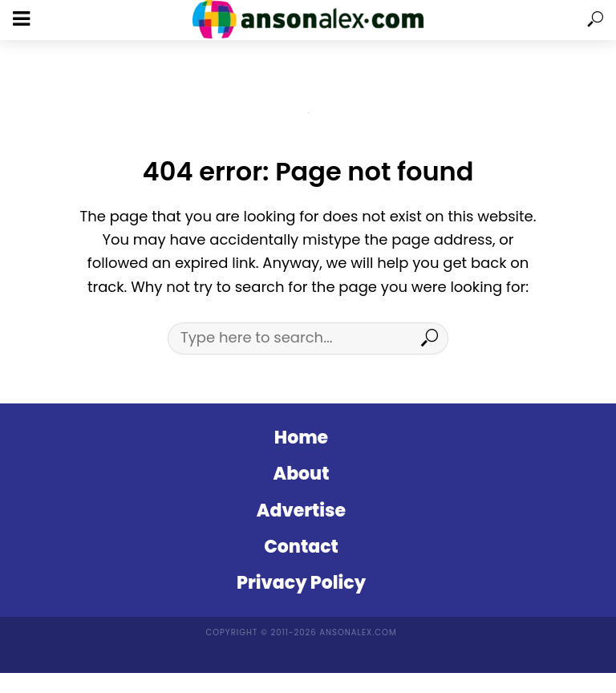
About (302, 474)
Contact (301, 547)
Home (301, 438)
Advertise (301, 511)
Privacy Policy (301, 583)
